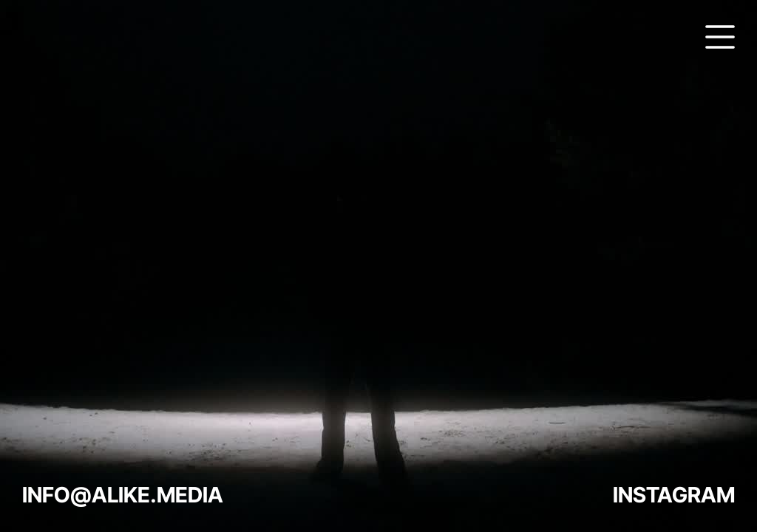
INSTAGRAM (674, 495)
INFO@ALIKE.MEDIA (123, 495)
